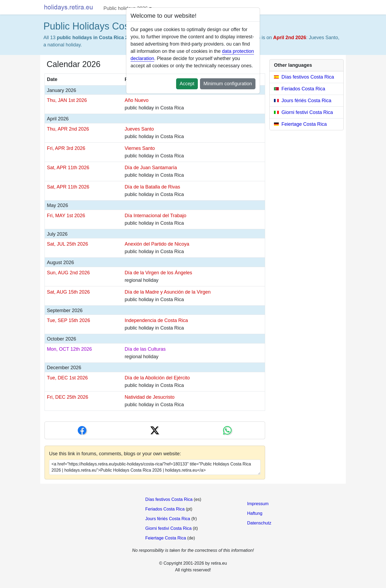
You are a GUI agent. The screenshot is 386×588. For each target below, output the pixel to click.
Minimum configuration (228, 84)
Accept (187, 84)
